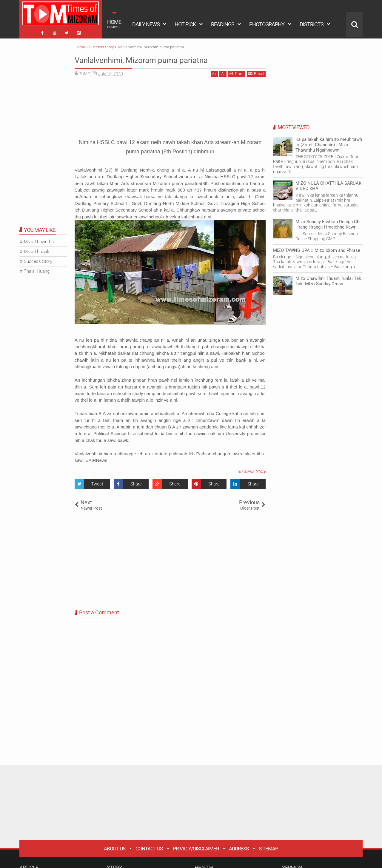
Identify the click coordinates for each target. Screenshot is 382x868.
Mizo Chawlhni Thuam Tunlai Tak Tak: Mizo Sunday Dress (328, 280)
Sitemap (268, 847)
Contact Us (149, 847)
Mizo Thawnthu (39, 240)
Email (256, 72)
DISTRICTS (312, 24)
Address (239, 847)
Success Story (251, 470)
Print (237, 72)
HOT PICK (185, 24)
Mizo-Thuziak (37, 250)
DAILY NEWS (146, 24)
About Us (115, 847)
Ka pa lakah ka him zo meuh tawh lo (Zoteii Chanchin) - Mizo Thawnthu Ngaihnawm (329, 143)
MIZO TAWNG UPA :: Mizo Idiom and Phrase (317, 249)
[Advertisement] (170, 105)
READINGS (223, 24)
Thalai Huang (37, 270)
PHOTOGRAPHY (267, 24)
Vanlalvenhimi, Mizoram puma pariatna (157, 58)
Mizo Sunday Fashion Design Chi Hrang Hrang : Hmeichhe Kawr (328, 223)
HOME (114, 24)
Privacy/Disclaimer (196, 847)
